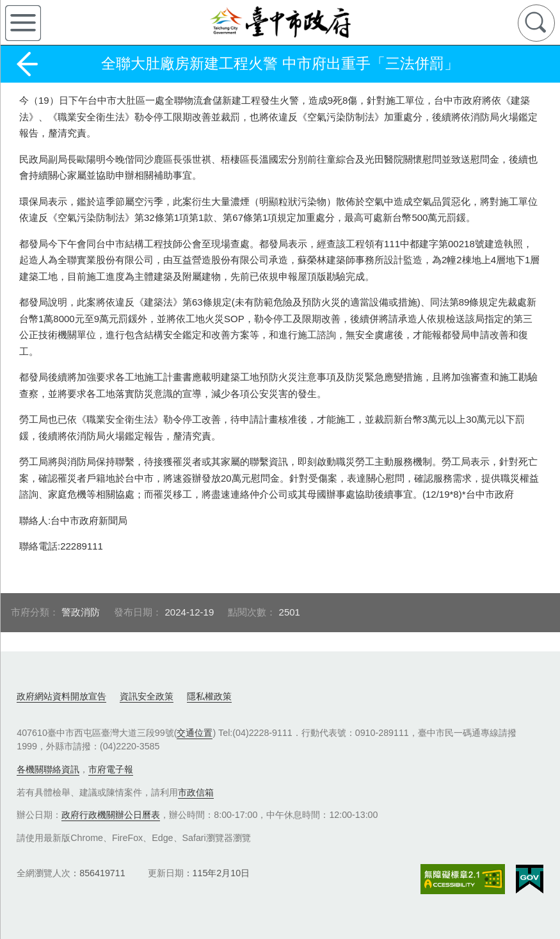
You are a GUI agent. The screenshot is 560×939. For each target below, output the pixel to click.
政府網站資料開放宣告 (61, 696)
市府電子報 (111, 769)
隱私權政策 (209, 696)
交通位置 (195, 733)
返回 (27, 64)
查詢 (536, 23)
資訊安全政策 (147, 696)
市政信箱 (196, 792)
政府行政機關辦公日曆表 (111, 815)
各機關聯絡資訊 (48, 769)
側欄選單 (23, 23)
